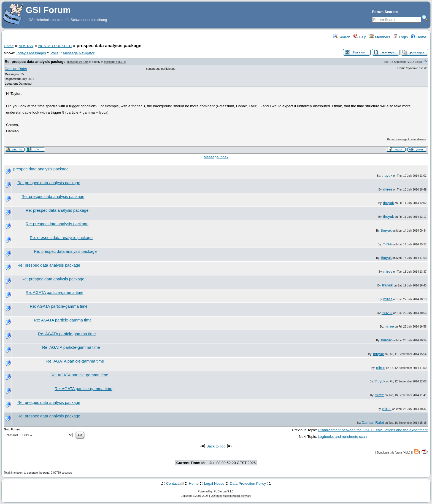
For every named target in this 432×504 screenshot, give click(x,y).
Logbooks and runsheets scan (342, 437)
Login (401, 37)
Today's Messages (31, 53)
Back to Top (216, 446)
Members (380, 37)
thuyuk (387, 175)
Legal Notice (214, 483)
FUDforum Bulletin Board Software (230, 496)
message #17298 (78, 62)
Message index (216, 157)
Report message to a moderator (407, 139)
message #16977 (115, 62)
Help (360, 37)
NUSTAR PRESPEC (55, 46)
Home (419, 37)
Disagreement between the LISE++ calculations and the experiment (373, 430)
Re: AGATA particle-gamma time (55, 293)
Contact (172, 483)
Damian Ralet (16, 69)
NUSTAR (26, 46)
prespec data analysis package (41, 169)
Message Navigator (79, 53)
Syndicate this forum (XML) (394, 453)
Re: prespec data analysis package (35, 62)
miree (388, 189)
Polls (54, 53)
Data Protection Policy (248, 483)
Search (342, 37)
